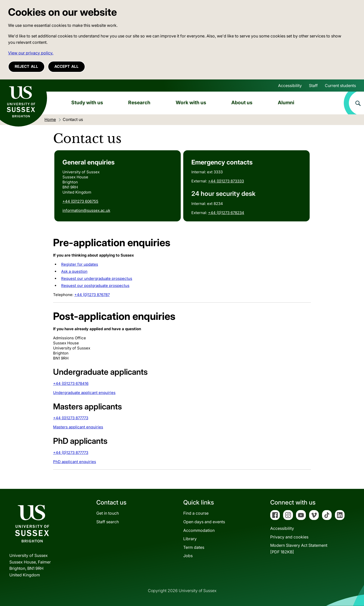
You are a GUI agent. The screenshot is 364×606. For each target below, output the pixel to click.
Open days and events (204, 522)
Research (139, 102)
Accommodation (199, 530)
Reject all (26, 66)
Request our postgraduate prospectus (95, 286)
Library (190, 539)
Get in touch (108, 513)
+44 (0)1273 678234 (226, 213)
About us (242, 102)
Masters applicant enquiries (78, 427)
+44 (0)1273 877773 (71, 418)
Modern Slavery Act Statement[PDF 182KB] (299, 549)
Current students (340, 86)
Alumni (286, 102)
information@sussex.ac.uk (86, 210)
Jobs (188, 556)
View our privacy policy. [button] (31, 53)
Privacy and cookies (289, 537)
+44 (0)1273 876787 (92, 295)
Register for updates (80, 264)
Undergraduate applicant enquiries (84, 393)
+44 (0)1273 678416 (71, 383)
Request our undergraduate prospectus (97, 278)
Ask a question (74, 271)
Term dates (194, 547)
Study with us (87, 102)
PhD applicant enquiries (75, 462)
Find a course (196, 513)
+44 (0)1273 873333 (226, 181)
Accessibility (290, 86)
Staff (313, 86)
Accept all (66, 66)
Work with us (191, 102)
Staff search (108, 522)
